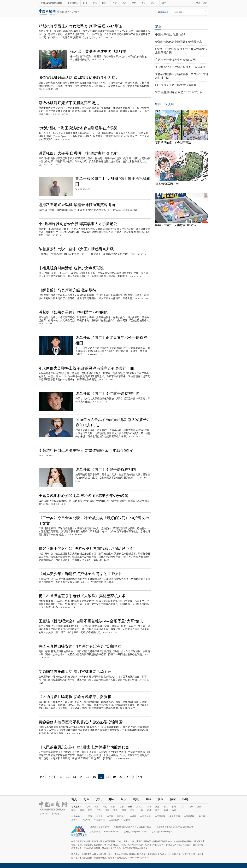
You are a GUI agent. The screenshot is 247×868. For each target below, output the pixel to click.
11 (61, 777)
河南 (199, 807)
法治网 (127, 820)
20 (121, 777)
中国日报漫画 (164, 104)
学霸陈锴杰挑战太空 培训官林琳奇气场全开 (75, 671)
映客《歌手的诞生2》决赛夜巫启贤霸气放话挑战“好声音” (87, 549)
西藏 (149, 810)
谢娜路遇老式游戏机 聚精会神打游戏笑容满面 (77, 205)
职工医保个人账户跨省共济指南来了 (177, 85)
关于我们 (44, 814)
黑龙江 (139, 807)
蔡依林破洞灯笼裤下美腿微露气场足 (69, 103)
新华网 (99, 816)
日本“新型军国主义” (167, 184)
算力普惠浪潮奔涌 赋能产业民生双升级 (179, 92)
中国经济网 (160, 816)
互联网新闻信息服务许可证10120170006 (133, 827)
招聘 (185, 799)
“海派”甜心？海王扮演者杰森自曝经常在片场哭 (78, 128)
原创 (143, 3)
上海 (149, 807)
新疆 (166, 810)
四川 (124, 810)
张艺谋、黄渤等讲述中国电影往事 (98, 51)
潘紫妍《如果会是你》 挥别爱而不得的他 (73, 312)
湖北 (73, 810)
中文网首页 (73, 3)
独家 (173, 799)
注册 (205, 3)
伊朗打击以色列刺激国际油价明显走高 (179, 42)
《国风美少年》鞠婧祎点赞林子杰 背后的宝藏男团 (81, 574)
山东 (191, 807)
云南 (141, 810)
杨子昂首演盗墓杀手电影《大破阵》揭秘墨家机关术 (82, 596)
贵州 (132, 810)
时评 (85, 3)
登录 (198, 3)
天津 (96, 807)
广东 (90, 810)
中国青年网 (145, 816)
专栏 (134, 3)
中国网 (110, 816)
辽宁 (122, 807)
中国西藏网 (189, 816)
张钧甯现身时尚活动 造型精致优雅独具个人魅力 (79, 78)
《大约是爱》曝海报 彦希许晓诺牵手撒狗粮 (75, 697)
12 (68, 777)
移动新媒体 (163, 12)
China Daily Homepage (52, 3)
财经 (111, 799)
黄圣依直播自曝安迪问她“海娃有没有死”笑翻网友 (80, 646)
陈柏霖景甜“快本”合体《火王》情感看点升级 (76, 249)
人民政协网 (114, 820)
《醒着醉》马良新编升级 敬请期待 (67, 290)
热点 (158, 26)
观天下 (154, 3)
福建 (174, 807)
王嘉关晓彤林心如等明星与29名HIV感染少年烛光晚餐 (83, 496)
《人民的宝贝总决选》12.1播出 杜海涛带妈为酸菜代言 (84, 747)
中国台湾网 (175, 816)
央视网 (133, 816)
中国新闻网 (99, 820)
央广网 (202, 816)
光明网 (74, 820)
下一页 (130, 777)
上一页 (52, 777)
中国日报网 (63, 12)
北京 (88, 807)
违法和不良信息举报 (99, 827)
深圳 (174, 810)
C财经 (105, 3)
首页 (74, 799)
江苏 (157, 807)
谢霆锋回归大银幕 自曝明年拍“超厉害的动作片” (78, 153)
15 (88, 777)
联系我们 (56, 814)
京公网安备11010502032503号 (104, 832)
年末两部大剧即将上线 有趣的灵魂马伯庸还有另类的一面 (86, 368)
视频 (125, 3)
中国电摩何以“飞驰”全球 (170, 35)
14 (81, 777)
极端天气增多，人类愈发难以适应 (176, 225)
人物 (74, 12)
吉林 (130, 807)
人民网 (89, 816)
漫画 (161, 799)
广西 (99, 810)
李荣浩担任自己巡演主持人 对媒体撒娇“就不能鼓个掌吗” (86, 450)
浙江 (166, 807)
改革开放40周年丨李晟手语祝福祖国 (106, 469)
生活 (115, 3)
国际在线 (121, 816)
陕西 (157, 810)
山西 (113, 807)
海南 (107, 810)
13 (74, 777)
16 (94, 777)
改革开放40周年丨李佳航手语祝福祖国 (108, 393)
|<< (42, 777)
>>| (140, 777)
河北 (105, 807)
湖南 (82, 810)
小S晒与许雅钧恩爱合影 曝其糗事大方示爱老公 (78, 224)
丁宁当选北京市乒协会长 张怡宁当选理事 (180, 67)
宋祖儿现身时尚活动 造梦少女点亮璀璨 (71, 268)
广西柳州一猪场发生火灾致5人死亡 (177, 60)
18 (108, 777)
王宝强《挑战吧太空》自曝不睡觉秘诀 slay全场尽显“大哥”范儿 (91, 621)
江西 (183, 807)
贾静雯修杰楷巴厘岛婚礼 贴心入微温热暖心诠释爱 (81, 722)
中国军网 (86, 820)
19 (114, 777)
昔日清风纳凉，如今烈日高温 (173, 142)
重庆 (115, 810)
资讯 (95, 3)
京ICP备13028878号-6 (162, 832)
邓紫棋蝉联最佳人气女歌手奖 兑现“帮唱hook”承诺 (80, 26)
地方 (164, 3)
